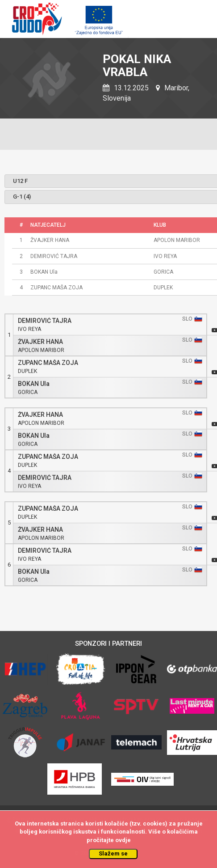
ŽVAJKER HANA (40, 342)
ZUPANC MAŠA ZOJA (48, 363)
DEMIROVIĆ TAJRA (45, 321)
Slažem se (113, 853)
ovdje (123, 840)
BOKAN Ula (34, 384)
